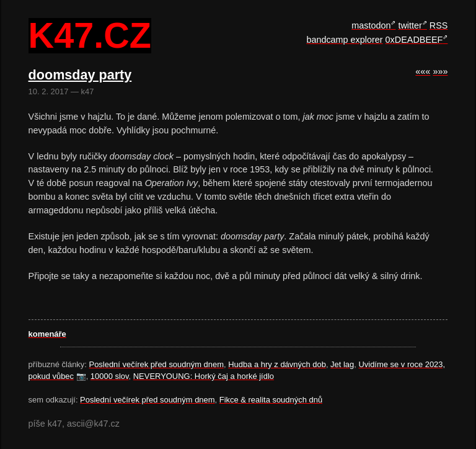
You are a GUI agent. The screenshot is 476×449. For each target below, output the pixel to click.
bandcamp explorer (344, 40)
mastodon (371, 25)
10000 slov (110, 376)
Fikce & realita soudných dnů (271, 400)
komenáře (47, 334)
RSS (439, 25)
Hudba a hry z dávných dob (277, 364)
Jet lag (342, 364)
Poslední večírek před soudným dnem (156, 364)
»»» (440, 71)
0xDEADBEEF (414, 40)
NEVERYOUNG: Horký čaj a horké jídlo (204, 376)
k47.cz (90, 36)
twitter (410, 25)
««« (423, 71)
